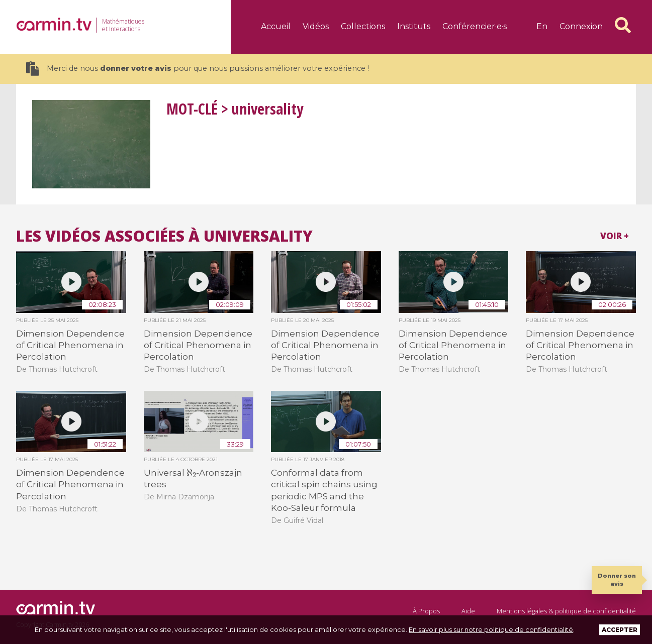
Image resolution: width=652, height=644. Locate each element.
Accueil (276, 26)
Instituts (414, 26)
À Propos (426, 611)
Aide (468, 611)
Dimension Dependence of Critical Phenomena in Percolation (70, 345)
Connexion (581, 26)
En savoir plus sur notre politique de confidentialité (491, 629)
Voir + (615, 236)
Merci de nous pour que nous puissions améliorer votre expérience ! (197, 69)
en (542, 26)
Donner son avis (617, 579)
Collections (363, 26)
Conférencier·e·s (475, 26)
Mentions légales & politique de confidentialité (566, 611)
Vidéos (316, 26)
